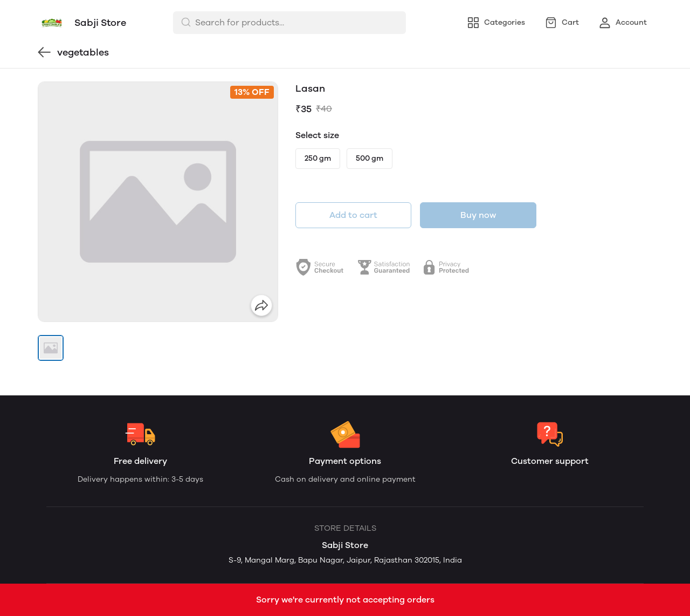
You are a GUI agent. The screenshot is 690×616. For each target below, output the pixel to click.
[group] (158, 202)
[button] (51, 348)
